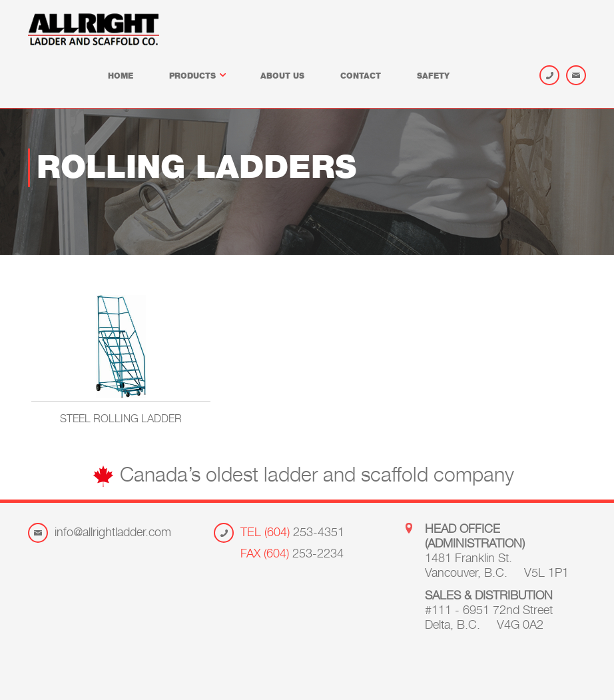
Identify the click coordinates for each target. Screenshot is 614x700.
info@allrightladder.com (113, 533)
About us (282, 77)
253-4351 (292, 533)
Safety (433, 77)
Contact (361, 77)
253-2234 (292, 555)
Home (121, 77)
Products (197, 77)
